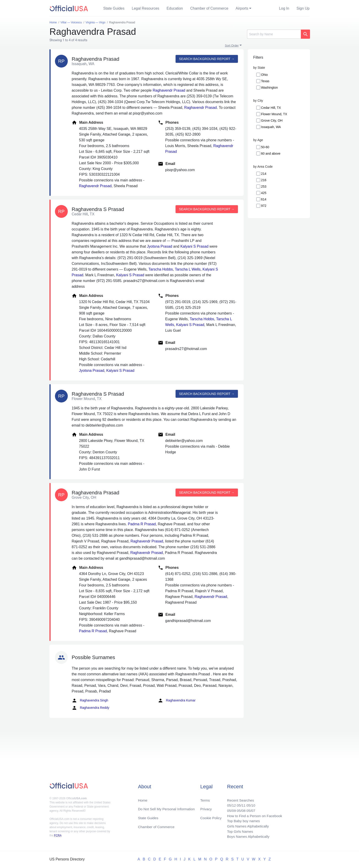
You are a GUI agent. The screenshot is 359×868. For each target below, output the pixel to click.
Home (143, 798)
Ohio (264, 75)
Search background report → (206, 59)
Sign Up (303, 8)
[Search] (274, 34)
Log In (284, 8)
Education (175, 8)
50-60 (265, 147)
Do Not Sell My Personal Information (168, 807)
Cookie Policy (211, 816)
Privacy (206, 807)
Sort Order (232, 45)
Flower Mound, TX (274, 114)
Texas (265, 81)
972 (264, 206)
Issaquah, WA (271, 127)
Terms (205, 798)
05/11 (239, 804)
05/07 (249, 809)
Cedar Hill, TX (271, 108)
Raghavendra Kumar (177, 701)
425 (264, 193)
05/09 (229, 809)
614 (264, 199)
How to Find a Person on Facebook (253, 815)
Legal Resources (146, 8)
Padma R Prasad (142, 524)
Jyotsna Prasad (160, 246)
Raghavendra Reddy (90, 708)
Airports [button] (242, 8)
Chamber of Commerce (209, 8)
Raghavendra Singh (90, 701)
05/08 (239, 809)
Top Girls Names (238, 831)
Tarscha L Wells (188, 269)
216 (264, 180)
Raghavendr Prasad (169, 90)
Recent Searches (239, 798)
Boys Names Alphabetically (247, 837)
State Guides (114, 8)
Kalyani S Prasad (194, 246)
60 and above (271, 153)
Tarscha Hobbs (161, 269)
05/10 (249, 804)
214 (264, 174)
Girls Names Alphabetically (246, 826)
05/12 (229, 804)
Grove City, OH (272, 120)
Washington (269, 88)
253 (264, 186)
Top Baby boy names (242, 820)
